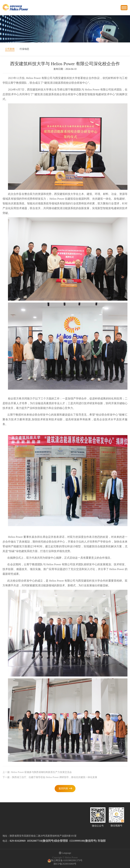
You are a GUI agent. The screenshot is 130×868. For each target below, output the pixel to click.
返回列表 (63, 788)
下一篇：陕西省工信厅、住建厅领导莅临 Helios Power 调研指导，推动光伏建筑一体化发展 (50, 777)
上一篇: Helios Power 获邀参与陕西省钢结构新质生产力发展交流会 (37, 772)
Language (65, 853)
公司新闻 (10, 49)
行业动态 (24, 49)
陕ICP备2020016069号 (65, 864)
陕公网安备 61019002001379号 (65, 861)
